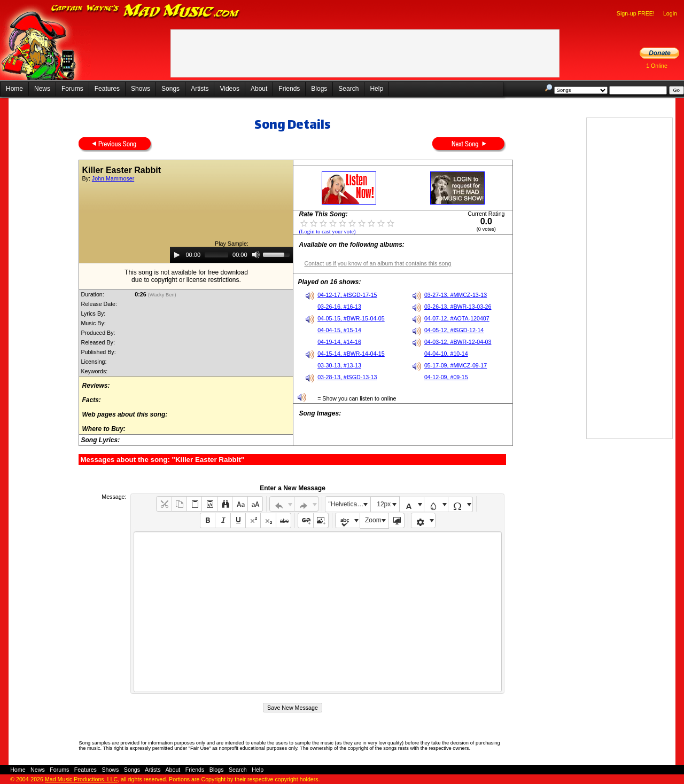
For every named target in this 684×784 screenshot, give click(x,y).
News (42, 89)
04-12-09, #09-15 (446, 377)
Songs (170, 89)
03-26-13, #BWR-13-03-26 (458, 307)
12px (384, 504)
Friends (289, 89)
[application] (231, 255)
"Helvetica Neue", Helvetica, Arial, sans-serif (349, 504)
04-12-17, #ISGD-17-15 (347, 295)
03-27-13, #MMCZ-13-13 (456, 295)
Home (14, 89)
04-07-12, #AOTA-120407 (457, 318)
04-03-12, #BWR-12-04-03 (458, 342)
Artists (200, 89)
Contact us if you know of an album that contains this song (378, 263)
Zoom (373, 520)
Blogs (319, 89)
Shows (141, 89)
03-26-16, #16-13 (339, 307)
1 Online (657, 66)
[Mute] (256, 255)
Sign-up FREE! (636, 13)
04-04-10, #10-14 (446, 354)
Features (107, 89)
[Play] (177, 255)
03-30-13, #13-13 (339, 365)
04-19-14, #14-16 (339, 342)
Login (670, 13)
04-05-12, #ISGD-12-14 (454, 330)
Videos (229, 89)
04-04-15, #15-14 (339, 330)
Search (348, 89)
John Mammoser (113, 178)
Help (376, 89)
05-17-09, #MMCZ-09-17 (456, 365)
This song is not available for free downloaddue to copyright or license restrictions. (186, 276)
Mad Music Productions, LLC (81, 779)
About (259, 89)
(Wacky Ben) (163, 295)
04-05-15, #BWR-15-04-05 (351, 318)
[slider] (216, 255)
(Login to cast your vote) (327, 232)
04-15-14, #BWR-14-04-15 (351, 354)
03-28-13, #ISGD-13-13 (347, 377)
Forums (72, 89)
